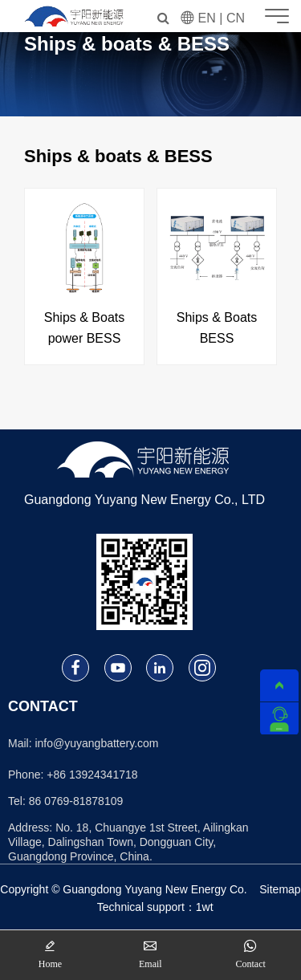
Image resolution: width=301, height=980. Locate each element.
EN (207, 18)
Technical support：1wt (155, 907)
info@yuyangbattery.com (96, 743)
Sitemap (280, 889)
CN (236, 18)
